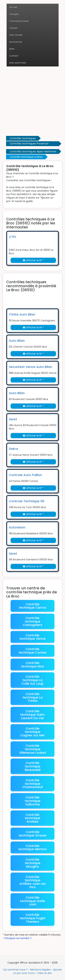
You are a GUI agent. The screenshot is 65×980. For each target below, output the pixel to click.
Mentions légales (40, 970)
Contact (14, 56)
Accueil (13, 7)
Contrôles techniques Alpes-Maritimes (33, 152)
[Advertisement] (32, 101)
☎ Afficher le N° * (33, 260)
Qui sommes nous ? (15, 970)
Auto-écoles (16, 35)
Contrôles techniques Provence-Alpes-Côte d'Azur (30, 144)
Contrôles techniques (23, 138)
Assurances (16, 42)
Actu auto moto (18, 63)
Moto (12, 49)
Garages (14, 14)
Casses (13, 28)
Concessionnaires (19, 21)
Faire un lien (45, 973)
